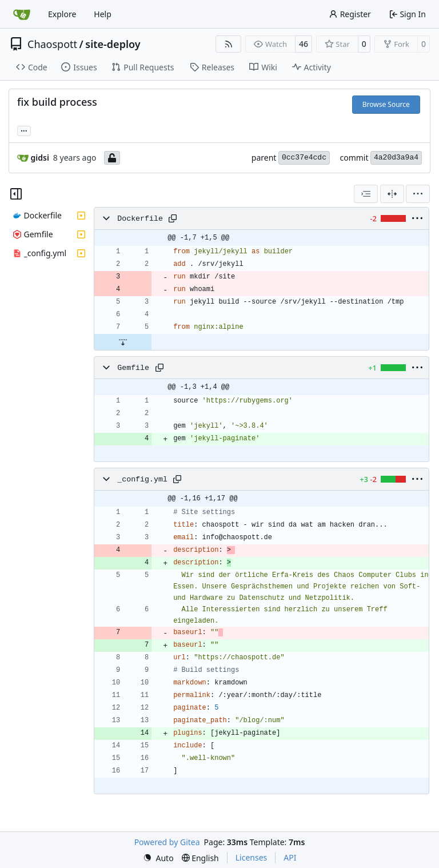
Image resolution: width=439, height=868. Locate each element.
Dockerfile (140, 219)
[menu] (418, 194)
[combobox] (366, 194)
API (290, 857)
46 (304, 44)
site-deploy (113, 44)
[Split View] (392, 194)
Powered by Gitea (167, 842)
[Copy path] (173, 218)
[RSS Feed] (229, 44)
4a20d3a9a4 (396, 158)
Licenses (252, 857)
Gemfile (133, 368)
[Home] (22, 14)
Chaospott (52, 44)
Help (103, 14)
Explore (62, 14)
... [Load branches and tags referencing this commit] (24, 130)
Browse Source (386, 104)
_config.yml (142, 479)
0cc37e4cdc (304, 158)
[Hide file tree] (16, 194)
